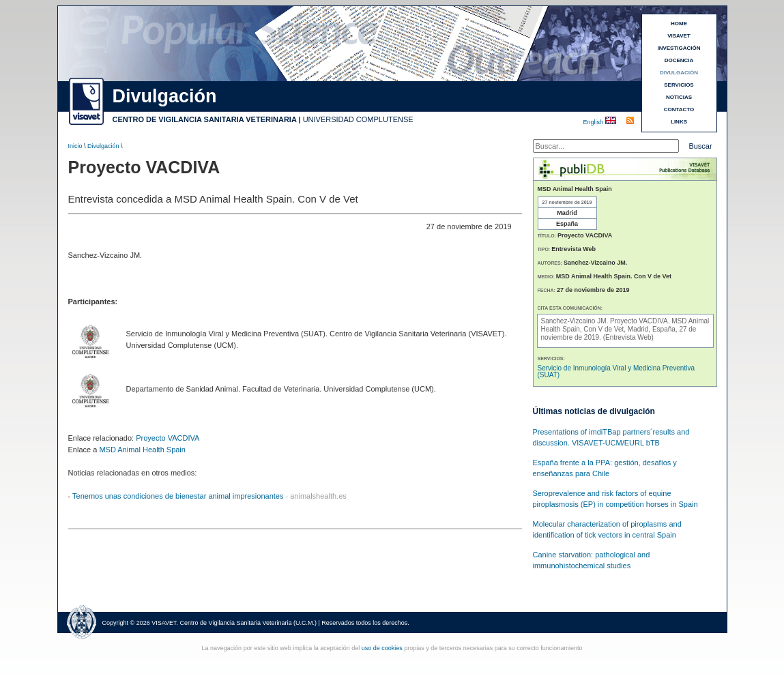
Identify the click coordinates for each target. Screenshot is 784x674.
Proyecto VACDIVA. (641, 321)
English (594, 122)
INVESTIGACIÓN (679, 48)
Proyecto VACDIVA (168, 438)
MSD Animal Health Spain (142, 450)
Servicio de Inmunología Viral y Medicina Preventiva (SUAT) (616, 371)
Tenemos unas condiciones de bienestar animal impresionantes (178, 496)
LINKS (679, 122)
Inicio (75, 146)
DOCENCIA (679, 60)
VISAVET (679, 36)
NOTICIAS (679, 97)
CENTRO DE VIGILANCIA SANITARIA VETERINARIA (205, 119)
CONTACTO (679, 109)
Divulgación (103, 146)
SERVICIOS (679, 85)
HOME (679, 24)
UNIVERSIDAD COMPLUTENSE (358, 119)
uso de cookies (382, 648)
